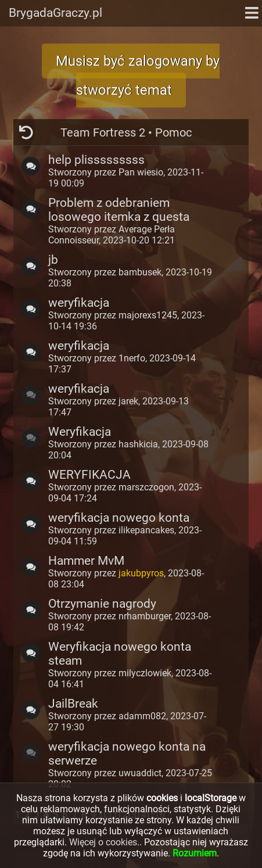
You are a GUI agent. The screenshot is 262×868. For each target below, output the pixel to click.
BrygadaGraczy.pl (55, 13)
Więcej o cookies (103, 842)
